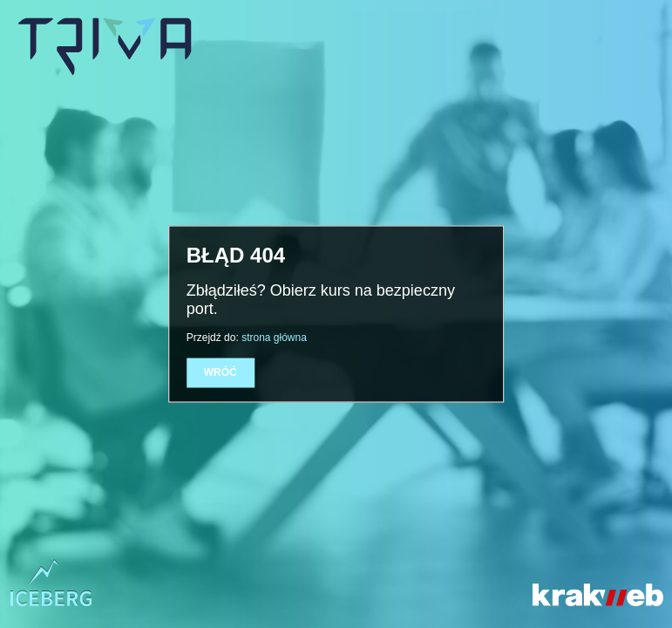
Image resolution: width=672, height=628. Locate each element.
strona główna (274, 338)
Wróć (221, 373)
